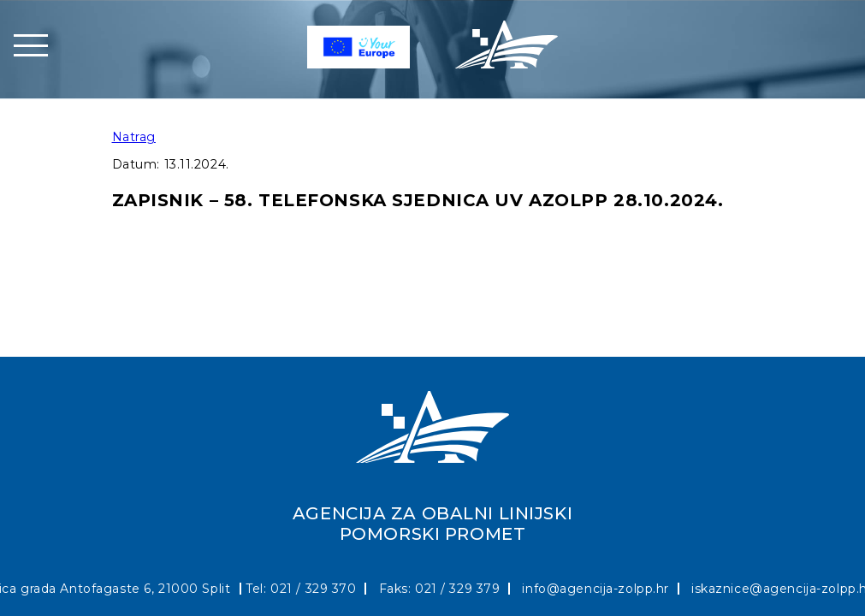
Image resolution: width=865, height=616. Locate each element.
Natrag (134, 137)
